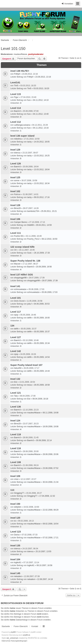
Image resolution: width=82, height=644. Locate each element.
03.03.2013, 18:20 (41, 88)
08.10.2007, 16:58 (44, 565)
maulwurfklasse (20, 54)
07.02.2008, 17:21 (51, 538)
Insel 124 (15, 421)
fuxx (29, 100)
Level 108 (16, 462)
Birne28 (17, 208)
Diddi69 (30, 225)
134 (12, 326)
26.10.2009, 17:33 (42, 253)
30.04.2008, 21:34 (51, 482)
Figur (16, 97)
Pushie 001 (19, 236)
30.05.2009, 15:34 (42, 343)
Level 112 (16, 122)
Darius (17, 535)
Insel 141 (15, 286)
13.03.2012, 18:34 (42, 183)
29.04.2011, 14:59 (44, 225)
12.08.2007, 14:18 (45, 579)
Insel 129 (15, 150)
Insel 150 (15, 504)
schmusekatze (20, 289)
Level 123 (16, 532)
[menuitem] (6, 641)
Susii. (30, 253)
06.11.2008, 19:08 (51, 413)
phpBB (13, 632)
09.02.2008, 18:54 (51, 524)
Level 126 (16, 164)
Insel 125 (15, 177)
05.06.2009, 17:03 (50, 292)
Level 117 (16, 312)
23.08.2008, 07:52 (51, 468)
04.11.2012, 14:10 (41, 100)
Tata (16, 396)
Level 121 (16, 393)
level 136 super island (22, 136)
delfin (30, 318)
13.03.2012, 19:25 (42, 156)
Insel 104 (15, 559)
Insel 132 (15, 379)
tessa (30, 385)
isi (15, 521)
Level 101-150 (13, 49)
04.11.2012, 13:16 (41, 128)
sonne (17, 180)
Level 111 (16, 233)
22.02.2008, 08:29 (51, 510)
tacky (29, 142)
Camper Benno (21, 222)
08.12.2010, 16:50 (49, 239)
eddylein (18, 507)
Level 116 (16, 448)
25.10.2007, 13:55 (43, 551)
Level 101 (16, 298)
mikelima (18, 139)
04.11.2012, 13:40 (41, 114)
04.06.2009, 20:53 (42, 304)
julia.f (29, 304)
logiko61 (18, 562)
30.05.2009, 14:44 (42, 371)
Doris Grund (19, 301)
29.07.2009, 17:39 (50, 281)
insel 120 (15, 518)
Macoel (17, 264)
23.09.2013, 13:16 (43, 77)
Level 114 (16, 108)
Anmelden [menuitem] (67, 4)
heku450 (18, 368)
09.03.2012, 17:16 (42, 197)
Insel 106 (15, 219)
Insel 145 (15, 573)
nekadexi (18, 576)
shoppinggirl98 (20, 278)
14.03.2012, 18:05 (42, 142)
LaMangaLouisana (22, 125)
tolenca (17, 153)
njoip (16, 315)
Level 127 (16, 337)
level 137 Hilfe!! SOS (22, 275)
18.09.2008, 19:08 (51, 427)
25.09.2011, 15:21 (49, 211)
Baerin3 (17, 111)
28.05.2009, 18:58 (42, 385)
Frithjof (17, 74)
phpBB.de (27, 635)
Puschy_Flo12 (33, 239)
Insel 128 (15, 205)
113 (12, 490)
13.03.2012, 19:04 (42, 170)
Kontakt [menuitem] (35, 626)
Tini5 (16, 86)
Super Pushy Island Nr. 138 (25, 261)
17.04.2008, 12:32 (47, 496)
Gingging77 (19, 493)
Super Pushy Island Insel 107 (26, 365)
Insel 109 (15, 476)
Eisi (16, 382)
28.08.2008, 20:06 (51, 454)
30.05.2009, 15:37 (42, 332)
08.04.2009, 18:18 (40, 399)
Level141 (15, 82)
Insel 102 (15, 191)
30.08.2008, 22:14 (44, 440)
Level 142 (16, 351)
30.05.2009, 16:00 (42, 318)
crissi (16, 479)
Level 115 (16, 94)
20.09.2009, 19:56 (44, 267)
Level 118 (16, 434)
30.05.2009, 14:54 (42, 357)
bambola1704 (33, 211)
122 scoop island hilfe (22, 247)
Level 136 (16, 407)
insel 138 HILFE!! (20, 71)
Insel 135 (15, 546)
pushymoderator (36, 54)
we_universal (12, 638)
